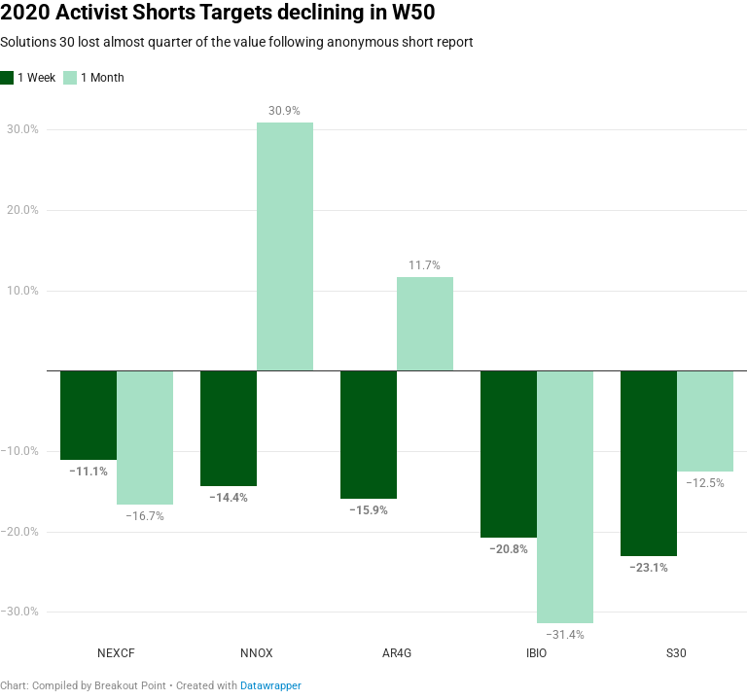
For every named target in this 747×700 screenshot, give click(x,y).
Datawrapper (271, 686)
